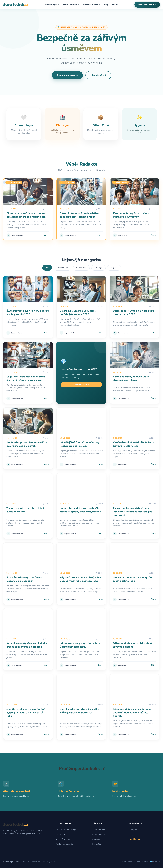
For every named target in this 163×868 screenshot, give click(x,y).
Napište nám (135, 839)
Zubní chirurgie (99, 830)
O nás (115, 5)
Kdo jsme (133, 830)
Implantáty (97, 844)
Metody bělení (98, 75)
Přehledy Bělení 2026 (147, 5)
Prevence (96, 839)
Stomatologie (52, 5)
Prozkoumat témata (67, 75)
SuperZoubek (15, 5)
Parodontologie (99, 834)
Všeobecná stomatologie (66, 830)
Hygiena (114, 268)
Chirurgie (98, 268)
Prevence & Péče (92, 5)
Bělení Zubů (81, 268)
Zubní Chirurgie (71, 5)
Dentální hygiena (63, 839)
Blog (106, 5)
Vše (47, 268)
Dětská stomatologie (64, 844)
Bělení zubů (60, 834)
